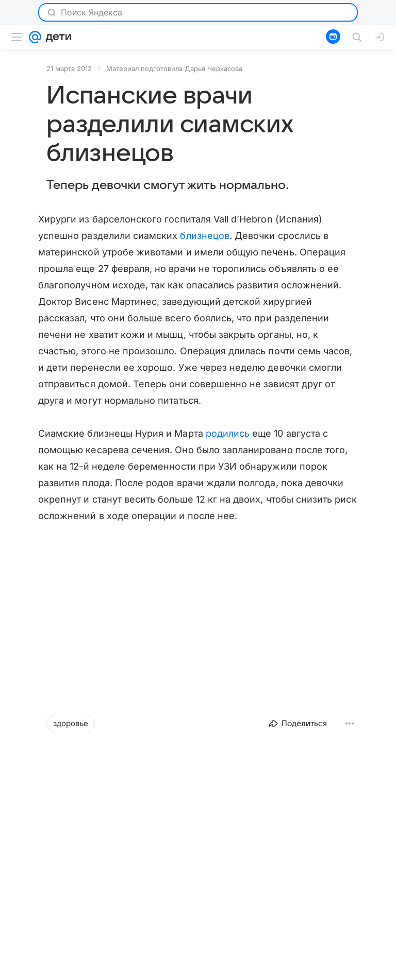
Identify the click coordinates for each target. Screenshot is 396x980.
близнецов (205, 236)
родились (228, 433)
